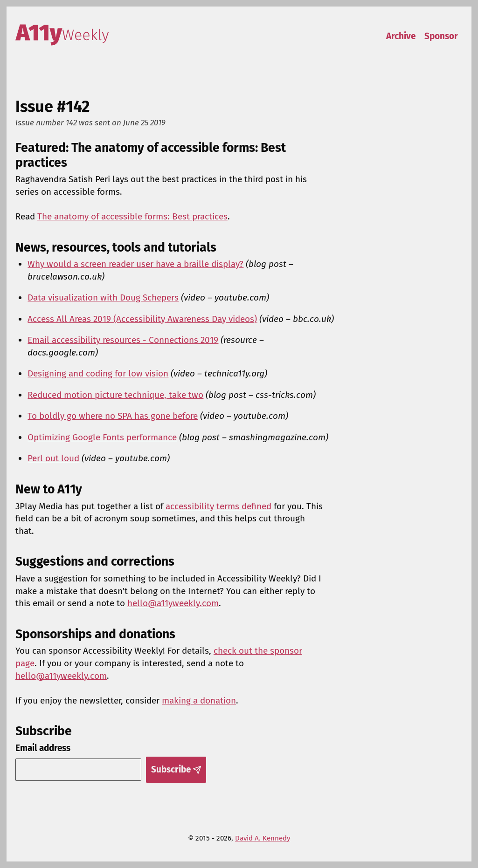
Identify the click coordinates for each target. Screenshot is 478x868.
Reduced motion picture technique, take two (115, 395)
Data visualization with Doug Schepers (103, 297)
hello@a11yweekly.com (173, 603)
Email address (43, 748)
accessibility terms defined (218, 506)
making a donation (199, 701)
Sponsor (441, 36)
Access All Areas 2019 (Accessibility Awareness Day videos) (142, 319)
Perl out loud (53, 458)
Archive (401, 36)
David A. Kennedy (263, 838)
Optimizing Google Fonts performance (102, 437)
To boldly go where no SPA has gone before (113, 416)
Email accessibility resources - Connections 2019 (123, 340)
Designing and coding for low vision (98, 373)
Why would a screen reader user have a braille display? (135, 264)
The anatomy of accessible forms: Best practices (132, 216)
